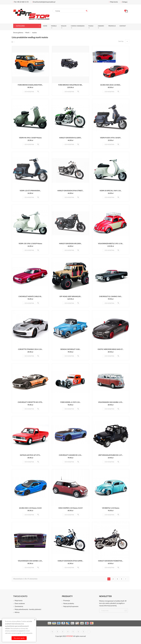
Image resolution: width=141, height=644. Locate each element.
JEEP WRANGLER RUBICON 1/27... (111, 455)
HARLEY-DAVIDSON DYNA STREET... (70, 191)
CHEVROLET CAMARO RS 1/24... (70, 455)
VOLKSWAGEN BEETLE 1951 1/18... (111, 244)
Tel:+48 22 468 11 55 (21, 2)
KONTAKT (123, 26)
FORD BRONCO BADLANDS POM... (30, 85)
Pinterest (73, 632)
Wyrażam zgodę (19, 638)
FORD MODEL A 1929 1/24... (70, 402)
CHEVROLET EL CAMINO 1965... (111, 296)
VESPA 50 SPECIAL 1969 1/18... (111, 191)
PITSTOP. (70, 636)
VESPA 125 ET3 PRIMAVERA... (30, 191)
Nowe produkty (69, 604)
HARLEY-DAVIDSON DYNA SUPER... (70, 561)
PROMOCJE (112, 26)
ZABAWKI (101, 26)
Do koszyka (29, 92)
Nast (126, 579)
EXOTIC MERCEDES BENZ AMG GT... (111, 349)
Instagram (84, 632)
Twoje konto (20, 596)
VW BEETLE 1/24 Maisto (111, 508)
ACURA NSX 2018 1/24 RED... (111, 85)
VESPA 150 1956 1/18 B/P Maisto (30, 244)
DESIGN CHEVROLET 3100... (70, 349)
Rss (63, 632)
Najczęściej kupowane (71, 607)
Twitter (57, 632)
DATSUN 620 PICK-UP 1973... (30, 455)
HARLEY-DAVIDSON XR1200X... (70, 244)
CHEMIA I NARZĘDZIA (78, 26)
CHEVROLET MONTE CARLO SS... (30, 296)
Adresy (17, 612)
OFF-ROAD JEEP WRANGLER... (71, 296)
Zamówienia (19, 607)
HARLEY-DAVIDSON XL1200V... (70, 138)
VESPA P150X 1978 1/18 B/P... (111, 138)
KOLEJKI (64, 26)
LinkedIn (89, 632)
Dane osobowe (20, 604)
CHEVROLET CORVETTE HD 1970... (30, 402)
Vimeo (78, 632)
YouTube (68, 632)
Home (45, 26)
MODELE (54, 26)
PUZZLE (91, 26)
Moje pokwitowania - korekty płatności (28, 609)
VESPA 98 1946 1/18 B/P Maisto (30, 138)
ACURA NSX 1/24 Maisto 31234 (30, 508)
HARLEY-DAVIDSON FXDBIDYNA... (111, 561)
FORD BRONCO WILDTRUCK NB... (70, 85)
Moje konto (19, 601)
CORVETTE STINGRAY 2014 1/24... (30, 349)
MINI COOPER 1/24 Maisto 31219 (70, 508)
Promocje (67, 601)
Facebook (52, 632)
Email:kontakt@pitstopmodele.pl (44, 2)
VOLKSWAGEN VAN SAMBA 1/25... (111, 402)
